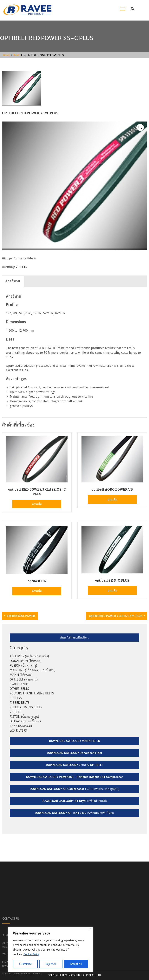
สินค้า (17, 55)
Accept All (76, 964)
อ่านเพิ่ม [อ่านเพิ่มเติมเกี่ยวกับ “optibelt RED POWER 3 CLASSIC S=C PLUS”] (37, 504)
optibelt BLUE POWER (21, 616)
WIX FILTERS (18, 731)
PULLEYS (16, 698)
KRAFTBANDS (19, 684)
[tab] (13, 281)
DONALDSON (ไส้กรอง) (26, 661)
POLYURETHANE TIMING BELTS (32, 693)
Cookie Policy (31, 954)
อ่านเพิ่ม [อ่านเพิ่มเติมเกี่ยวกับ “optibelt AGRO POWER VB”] (112, 499)
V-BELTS (21, 267)
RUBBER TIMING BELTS (26, 707)
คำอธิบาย (13, 281)
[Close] (91, 929)
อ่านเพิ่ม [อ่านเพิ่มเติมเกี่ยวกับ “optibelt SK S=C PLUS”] (112, 590)
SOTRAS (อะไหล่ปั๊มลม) (25, 721)
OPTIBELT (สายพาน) (24, 679)
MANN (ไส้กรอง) (21, 675)
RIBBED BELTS (20, 703)
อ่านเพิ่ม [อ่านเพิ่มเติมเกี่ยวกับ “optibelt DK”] (37, 591)
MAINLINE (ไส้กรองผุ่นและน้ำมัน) (32, 670)
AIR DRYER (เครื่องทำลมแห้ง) (29, 656)
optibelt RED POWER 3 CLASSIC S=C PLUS (116, 616)
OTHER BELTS (19, 689)
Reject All (51, 964)
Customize (25, 964)
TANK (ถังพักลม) (21, 726)
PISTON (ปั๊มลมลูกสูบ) (24, 717)
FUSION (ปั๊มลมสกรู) (23, 665)
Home (6, 55)
